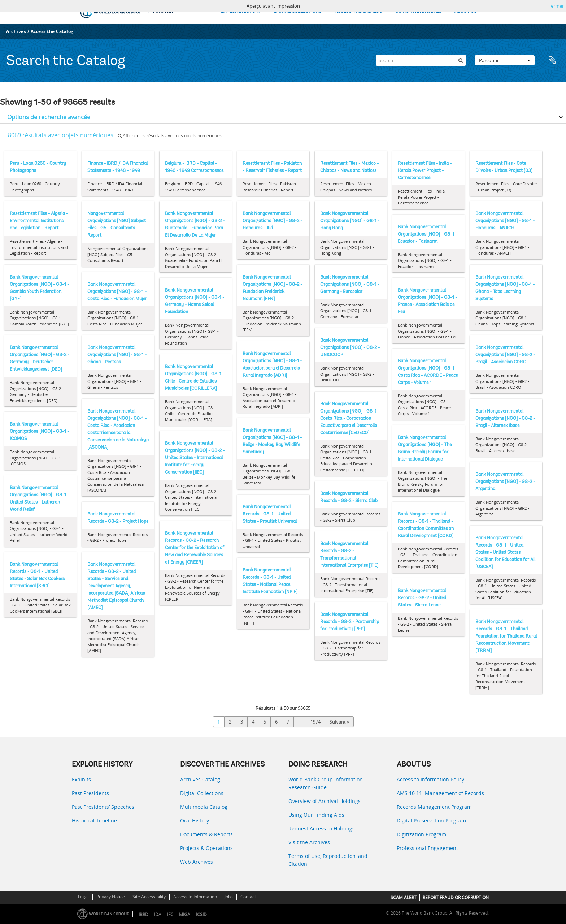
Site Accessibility (149, 897)
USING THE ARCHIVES (418, 11)
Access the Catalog (52, 31)
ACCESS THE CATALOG (358, 11)
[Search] (421, 60)
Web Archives (197, 862)
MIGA (185, 914)
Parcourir (505, 60)
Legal (83, 897)
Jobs (229, 897)
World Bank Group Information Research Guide (326, 783)
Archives (16, 31)
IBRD (143, 914)
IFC (170, 914)
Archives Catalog (200, 779)
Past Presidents (90, 793)
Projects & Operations (206, 848)
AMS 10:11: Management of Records (440, 793)
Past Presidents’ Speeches (103, 807)
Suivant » (339, 722)
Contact (248, 897)
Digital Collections (202, 793)
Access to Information (195, 897)
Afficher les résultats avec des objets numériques (170, 136)
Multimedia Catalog (204, 807)
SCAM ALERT (404, 897)
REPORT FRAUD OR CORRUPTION (456, 897)
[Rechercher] (461, 60)
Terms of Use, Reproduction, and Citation (328, 860)
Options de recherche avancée (49, 117)
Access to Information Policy (430, 779)
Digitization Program (421, 834)
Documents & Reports (206, 834)
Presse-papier (552, 60)
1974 (315, 722)
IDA (158, 914)
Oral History (195, 821)
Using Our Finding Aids (316, 815)
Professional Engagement (427, 848)
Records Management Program (434, 807)
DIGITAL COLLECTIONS (298, 11)
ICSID (201, 914)
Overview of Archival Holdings (325, 801)
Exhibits (81, 779)
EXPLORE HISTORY (241, 11)
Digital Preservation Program (431, 821)
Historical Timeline (94, 821)
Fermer (556, 6)
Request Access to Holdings (322, 828)
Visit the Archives (309, 842)
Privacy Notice (111, 897)
